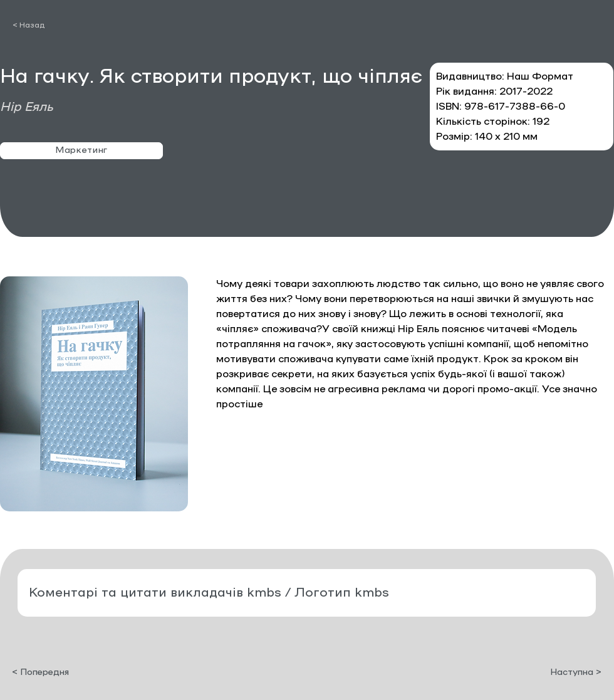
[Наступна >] (570, 672)
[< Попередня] (53, 672)
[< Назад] (86, 25)
